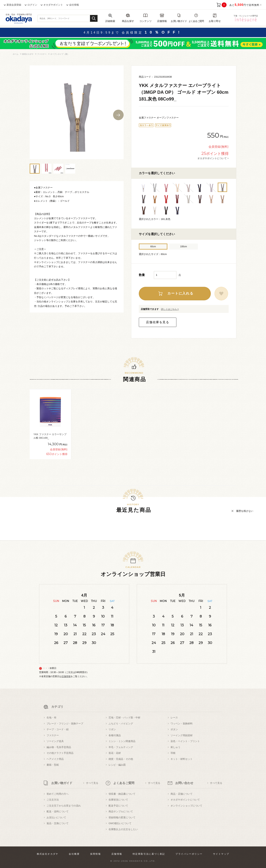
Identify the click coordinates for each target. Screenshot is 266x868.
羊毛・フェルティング (121, 747)
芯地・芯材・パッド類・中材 (124, 718)
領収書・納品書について (122, 794)
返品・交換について (58, 823)
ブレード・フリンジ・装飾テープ (65, 724)
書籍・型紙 (53, 765)
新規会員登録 (14, 5)
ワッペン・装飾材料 (182, 724)
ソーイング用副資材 (182, 735)
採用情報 (96, 854)
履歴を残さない (245, 511)
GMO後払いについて (120, 823)
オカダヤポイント (53, 5)
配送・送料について (58, 811)
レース (174, 718)
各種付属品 (115, 735)
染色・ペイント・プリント (185, 741)
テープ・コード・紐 (58, 729)
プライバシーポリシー (189, 854)
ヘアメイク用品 (55, 759)
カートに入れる (180, 293)
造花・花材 (115, 753)
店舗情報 (66, 676)
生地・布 (51, 718)
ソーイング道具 (55, 741)
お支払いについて (56, 817)
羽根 (173, 753)
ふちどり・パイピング (121, 724)
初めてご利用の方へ (58, 794)
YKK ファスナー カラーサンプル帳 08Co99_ (50, 436)
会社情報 (74, 5)
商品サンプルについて (121, 811)
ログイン (32, 5)
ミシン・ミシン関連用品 (122, 741)
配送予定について (118, 806)
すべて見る (92, 783)
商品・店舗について (182, 794)
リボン (112, 729)
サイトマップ (221, 854)
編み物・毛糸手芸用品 (59, 747)
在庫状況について (118, 800)
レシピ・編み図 (117, 765)
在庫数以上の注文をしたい (123, 829)
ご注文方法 (53, 800)
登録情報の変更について (122, 817)
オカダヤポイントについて (185, 800)
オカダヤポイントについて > (213, 158)
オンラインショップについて (186, 806)
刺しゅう (175, 747)
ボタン (174, 729)
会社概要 (74, 854)
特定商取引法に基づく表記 (149, 854)
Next (118, 115)
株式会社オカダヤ (48, 854)
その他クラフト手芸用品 (60, 753)
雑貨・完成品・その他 (121, 759)
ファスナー (53, 735)
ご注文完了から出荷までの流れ (64, 806)
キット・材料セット (182, 759)
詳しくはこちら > (170, 309)
